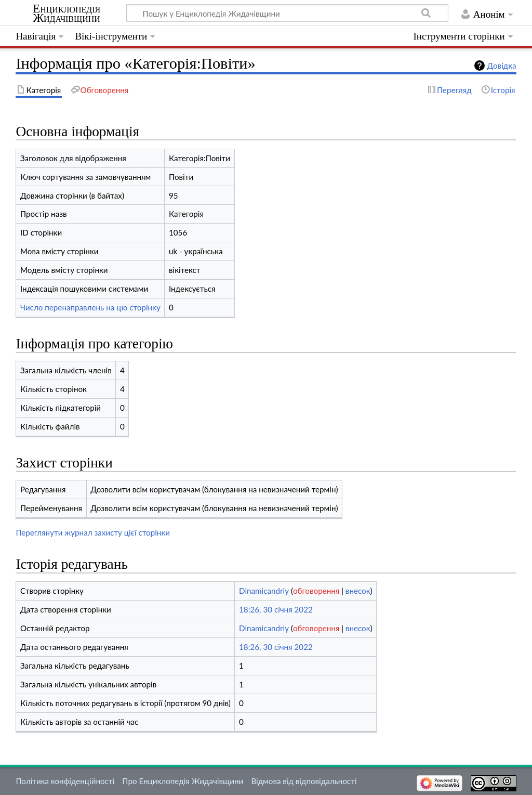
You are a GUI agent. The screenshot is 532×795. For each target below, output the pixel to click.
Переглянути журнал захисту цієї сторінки (93, 532)
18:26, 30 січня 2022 (276, 609)
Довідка (502, 66)
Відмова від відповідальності (304, 781)
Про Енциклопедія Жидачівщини (183, 781)
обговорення (316, 591)
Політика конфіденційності (65, 781)
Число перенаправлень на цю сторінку (90, 307)
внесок (358, 591)
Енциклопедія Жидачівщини (66, 14)
